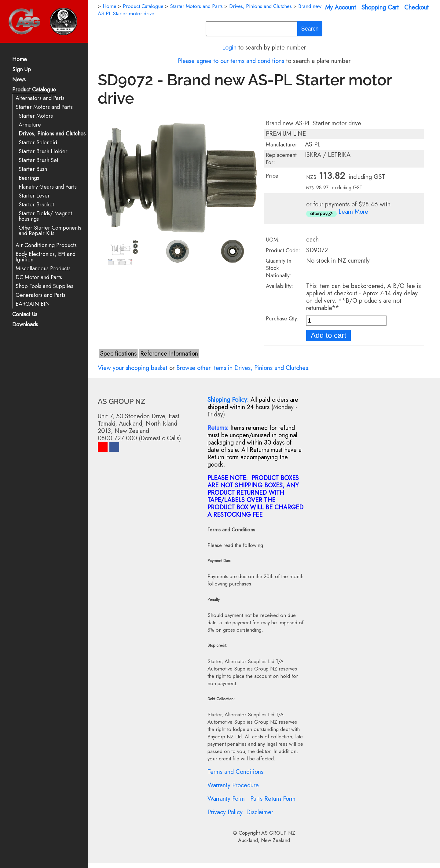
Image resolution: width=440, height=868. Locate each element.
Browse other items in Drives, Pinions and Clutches (242, 368)
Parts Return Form (273, 799)
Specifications (118, 354)
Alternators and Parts (40, 98)
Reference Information (169, 354)
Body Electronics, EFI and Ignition (46, 257)
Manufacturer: (282, 145)
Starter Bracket (36, 205)
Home (20, 60)
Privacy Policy (225, 812)
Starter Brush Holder (43, 151)
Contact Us (25, 315)
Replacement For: (281, 159)
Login (229, 48)
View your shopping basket (133, 368)
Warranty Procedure (233, 785)
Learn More (353, 212)
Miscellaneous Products (43, 269)
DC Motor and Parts (39, 277)
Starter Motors (36, 116)
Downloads (25, 325)
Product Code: (283, 250)
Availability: (279, 286)
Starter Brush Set (38, 160)
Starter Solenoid (38, 143)
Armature (30, 125)
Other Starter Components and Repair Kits (50, 231)
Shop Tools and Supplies (44, 286)
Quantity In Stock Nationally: (279, 268)
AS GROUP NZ (278, 833)
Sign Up (22, 70)
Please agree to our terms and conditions (231, 61)
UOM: (273, 240)
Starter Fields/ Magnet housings (45, 216)
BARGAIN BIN (33, 304)
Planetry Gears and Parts (48, 187)
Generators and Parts (40, 295)
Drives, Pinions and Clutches (52, 134)
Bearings (29, 178)
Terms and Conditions (235, 772)
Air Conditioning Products (46, 245)
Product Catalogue (34, 90)
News (19, 80)
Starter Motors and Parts (44, 107)
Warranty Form (226, 799)
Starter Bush (33, 169)
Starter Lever (34, 196)
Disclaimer (260, 812)
